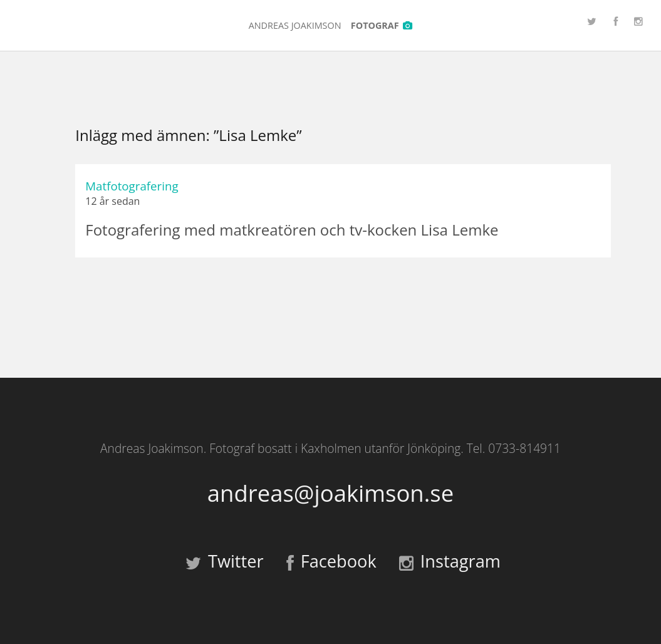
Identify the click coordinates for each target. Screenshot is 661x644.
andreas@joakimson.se (330, 493)
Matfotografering (132, 186)
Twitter (225, 561)
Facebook (331, 561)
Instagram (450, 561)
